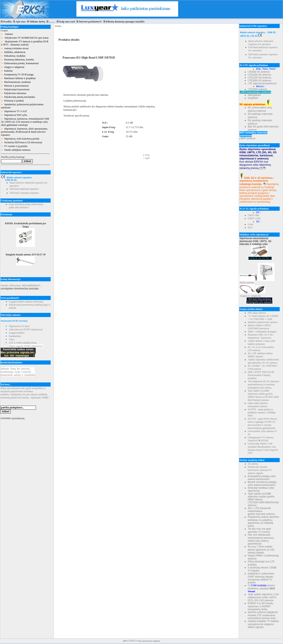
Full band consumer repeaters (24, 193)
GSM (250, 224)
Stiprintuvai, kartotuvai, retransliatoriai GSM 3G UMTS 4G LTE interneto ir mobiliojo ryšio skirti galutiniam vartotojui (25, 122)
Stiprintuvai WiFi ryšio (14, 115)
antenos (250, 283)
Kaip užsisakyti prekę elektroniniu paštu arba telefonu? (26, 206)
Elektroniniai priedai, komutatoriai (20, 63)
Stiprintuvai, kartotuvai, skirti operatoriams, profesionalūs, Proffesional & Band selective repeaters (25, 132)
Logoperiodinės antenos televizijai (26, 302)
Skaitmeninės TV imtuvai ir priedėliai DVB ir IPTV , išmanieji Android (25, 43)
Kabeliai (7, 71)
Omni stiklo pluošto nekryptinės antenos (258, 405)
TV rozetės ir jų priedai (14, 146)
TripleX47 (253, 441)
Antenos (7, 34)
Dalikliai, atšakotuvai (13, 52)
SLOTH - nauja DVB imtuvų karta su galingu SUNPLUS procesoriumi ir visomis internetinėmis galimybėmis (262, 423)
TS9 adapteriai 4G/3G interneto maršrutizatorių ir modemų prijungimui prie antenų (263, 384)
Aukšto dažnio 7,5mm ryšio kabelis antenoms (262, 342)
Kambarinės (15, 336)
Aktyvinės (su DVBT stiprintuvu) (26, 329)
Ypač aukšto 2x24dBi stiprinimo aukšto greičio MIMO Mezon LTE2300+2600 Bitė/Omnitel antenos (263, 395)
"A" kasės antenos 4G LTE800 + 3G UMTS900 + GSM (263, 318)
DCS (250, 228)
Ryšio (243, 283)
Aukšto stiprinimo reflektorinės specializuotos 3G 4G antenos (263, 361)
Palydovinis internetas (14, 93)
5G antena (253, 464)
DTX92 (265, 441)
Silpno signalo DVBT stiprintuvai (26, 346)
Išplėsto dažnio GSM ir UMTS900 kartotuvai (259, 327)
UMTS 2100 (254, 218)
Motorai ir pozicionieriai (15, 86)
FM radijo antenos (257, 313)
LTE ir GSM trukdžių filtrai (23, 343)
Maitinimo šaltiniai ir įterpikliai (18, 78)
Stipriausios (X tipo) (19, 326)
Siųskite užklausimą (11, 285)
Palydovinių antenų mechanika (18, 97)
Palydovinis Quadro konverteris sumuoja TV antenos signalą (260, 470)
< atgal (146, 158)
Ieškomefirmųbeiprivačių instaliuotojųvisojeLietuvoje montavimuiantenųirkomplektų (18, 372)
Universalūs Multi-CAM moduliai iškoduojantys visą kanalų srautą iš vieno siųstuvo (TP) (263, 448)
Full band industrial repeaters (24, 189)
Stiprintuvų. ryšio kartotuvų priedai (20, 139)
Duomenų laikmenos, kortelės (18, 60)
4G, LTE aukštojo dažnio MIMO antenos (260, 355)
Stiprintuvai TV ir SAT (14, 111)
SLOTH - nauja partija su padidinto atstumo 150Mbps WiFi (262, 413)
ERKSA (133, 641)
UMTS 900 (253, 215)
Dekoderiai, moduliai (13, 56)
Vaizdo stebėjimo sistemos (16, 150)
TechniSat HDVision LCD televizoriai (22, 142)
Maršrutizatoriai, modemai (16, 82)
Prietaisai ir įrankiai (12, 101)
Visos (12, 339)
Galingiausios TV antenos (261, 437)
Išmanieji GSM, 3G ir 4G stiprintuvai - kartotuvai (260, 336)
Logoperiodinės (17, 333)
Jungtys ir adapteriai (13, 67)
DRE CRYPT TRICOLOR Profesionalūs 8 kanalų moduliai (261, 375)
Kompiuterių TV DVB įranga (17, 75)
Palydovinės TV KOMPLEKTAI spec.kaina (25, 38)
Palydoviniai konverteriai (15, 89)
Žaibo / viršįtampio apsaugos (262, 332)
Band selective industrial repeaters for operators (261, 43)
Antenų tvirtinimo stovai (15, 48)
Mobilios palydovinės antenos (263, 322)
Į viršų (146, 155)
